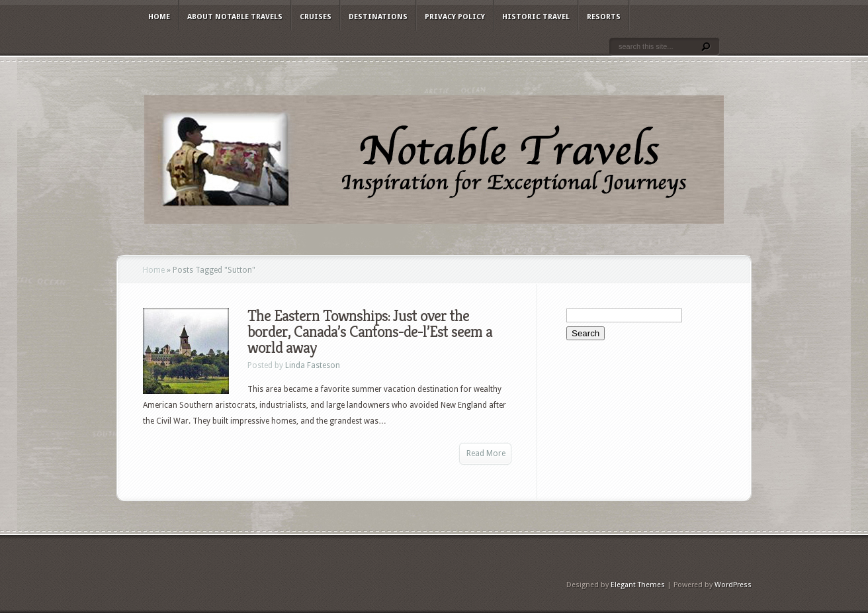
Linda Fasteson (313, 365)
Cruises (316, 17)
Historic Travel (536, 17)
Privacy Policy (455, 17)
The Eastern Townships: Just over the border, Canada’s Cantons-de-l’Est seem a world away (370, 332)
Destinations (378, 17)
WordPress (733, 585)
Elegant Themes (638, 585)
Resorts (604, 17)
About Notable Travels (235, 17)
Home (159, 17)
